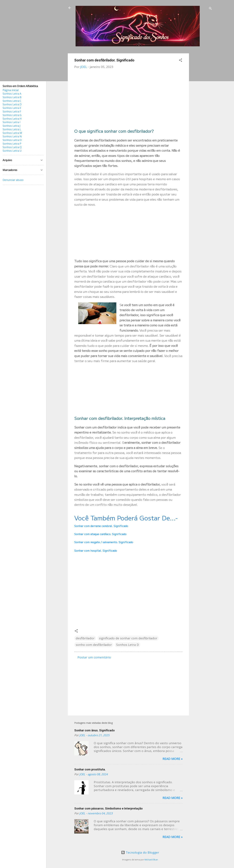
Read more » (172, 759)
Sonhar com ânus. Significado (94, 730)
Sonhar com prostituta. (90, 769)
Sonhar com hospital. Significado (96, 551)
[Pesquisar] (210, 9)
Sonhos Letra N (12, 136)
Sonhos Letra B (12, 97)
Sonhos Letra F (12, 111)
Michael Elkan (151, 860)
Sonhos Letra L (12, 129)
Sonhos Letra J (12, 126)
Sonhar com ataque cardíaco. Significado (100, 534)
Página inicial (11, 90)
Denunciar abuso (13, 180)
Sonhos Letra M (12, 133)
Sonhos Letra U (12, 151)
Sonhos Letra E (12, 108)
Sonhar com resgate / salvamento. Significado (104, 542)
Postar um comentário (94, 657)
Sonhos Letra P (12, 144)
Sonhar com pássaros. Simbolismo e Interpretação (108, 808)
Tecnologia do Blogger (140, 852)
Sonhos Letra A (12, 94)
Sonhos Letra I (12, 122)
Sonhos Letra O (12, 140)
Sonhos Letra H (12, 119)
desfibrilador (85, 638)
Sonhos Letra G (12, 115)
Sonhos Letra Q (12, 147)
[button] (181, 61)
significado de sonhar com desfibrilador (128, 638)
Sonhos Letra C (12, 101)
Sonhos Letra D (128, 645)
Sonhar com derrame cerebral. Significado (101, 526)
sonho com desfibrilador (94, 645)
